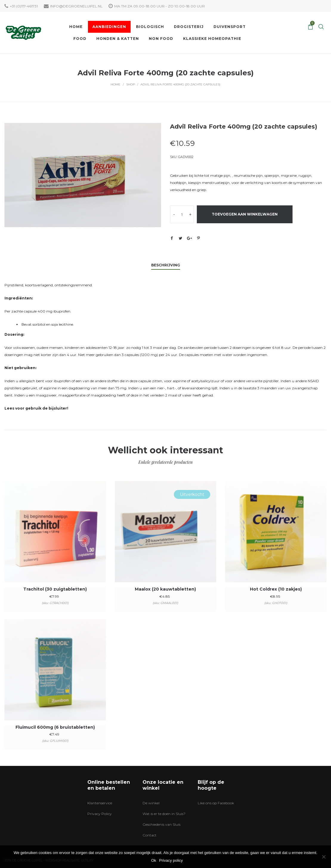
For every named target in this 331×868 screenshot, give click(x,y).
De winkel (151, 803)
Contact (150, 835)
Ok (154, 860)
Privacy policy (171, 860)
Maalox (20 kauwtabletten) (165, 589)
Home (116, 84)
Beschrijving (166, 265)
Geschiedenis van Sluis (161, 824)
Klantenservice (100, 803)
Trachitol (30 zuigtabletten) (55, 589)
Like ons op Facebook (216, 803)
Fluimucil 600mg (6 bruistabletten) (55, 727)
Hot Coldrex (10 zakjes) (276, 589)
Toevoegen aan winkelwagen (245, 214)
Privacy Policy (100, 814)
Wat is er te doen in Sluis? (164, 814)
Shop (130, 84)
